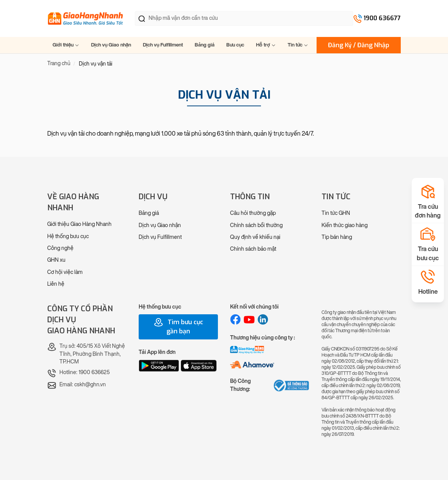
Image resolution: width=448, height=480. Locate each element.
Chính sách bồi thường (256, 225)
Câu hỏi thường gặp (253, 213)
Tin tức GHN (336, 213)
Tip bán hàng (337, 237)
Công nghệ (60, 248)
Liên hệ (56, 284)
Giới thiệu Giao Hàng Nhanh (79, 224)
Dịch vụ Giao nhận (111, 45)
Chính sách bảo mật (253, 249)
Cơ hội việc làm (65, 272)
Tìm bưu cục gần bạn (178, 326)
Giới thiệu (66, 45)
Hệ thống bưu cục (68, 236)
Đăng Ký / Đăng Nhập (359, 45)
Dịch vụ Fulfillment (163, 45)
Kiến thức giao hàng (345, 225)
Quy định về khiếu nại (255, 237)
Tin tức (298, 45)
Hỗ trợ (266, 45)
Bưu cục (235, 45)
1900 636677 (382, 18)
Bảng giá (205, 45)
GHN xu (56, 260)
